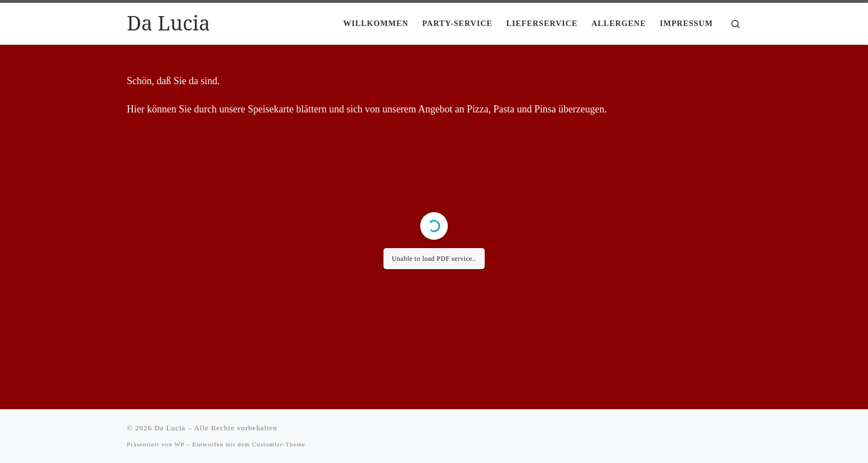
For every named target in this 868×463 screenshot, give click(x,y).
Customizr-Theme (278, 444)
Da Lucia (170, 428)
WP (179, 444)
